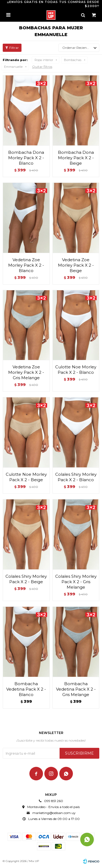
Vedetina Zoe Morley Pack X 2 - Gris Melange (26, 372)
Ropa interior (44, 60)
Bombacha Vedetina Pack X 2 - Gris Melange (76, 689)
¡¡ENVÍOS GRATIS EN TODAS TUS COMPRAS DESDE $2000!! (53, 4)
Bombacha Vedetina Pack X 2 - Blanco (26, 689)
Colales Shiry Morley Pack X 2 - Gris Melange (76, 582)
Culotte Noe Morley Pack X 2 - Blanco (76, 370)
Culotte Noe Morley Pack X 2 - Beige (26, 477)
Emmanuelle (13, 67)
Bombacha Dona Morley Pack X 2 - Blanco (26, 158)
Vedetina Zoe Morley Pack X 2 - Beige (76, 265)
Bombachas (73, 60)
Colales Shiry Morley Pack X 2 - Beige (26, 579)
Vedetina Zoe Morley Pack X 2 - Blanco (26, 265)
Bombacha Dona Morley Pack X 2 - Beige (76, 158)
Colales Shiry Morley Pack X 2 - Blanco (76, 477)
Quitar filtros (42, 67)
